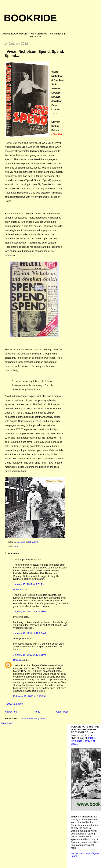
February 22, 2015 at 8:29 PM (29, 696)
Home (37, 712)
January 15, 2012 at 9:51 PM (29, 584)
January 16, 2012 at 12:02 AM (30, 633)
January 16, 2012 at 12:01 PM (30, 655)
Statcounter (7, 723)
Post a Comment (14, 704)
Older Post (62, 712)
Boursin (17, 660)
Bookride (30, 18)
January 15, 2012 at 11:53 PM (30, 612)
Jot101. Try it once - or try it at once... (83, 741)
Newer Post (11, 712)
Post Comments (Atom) (33, 719)
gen (16, 546)
